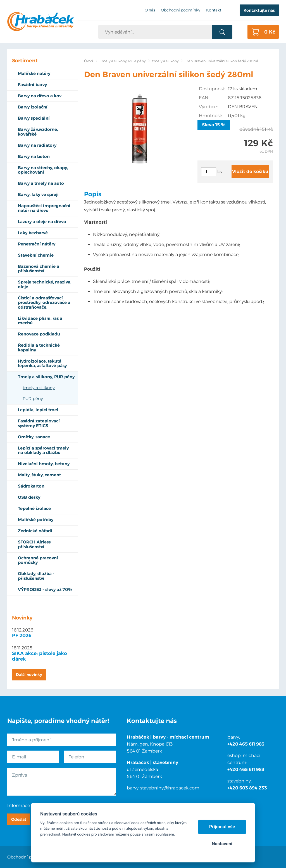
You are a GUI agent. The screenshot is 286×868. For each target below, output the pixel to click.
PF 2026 (22, 635)
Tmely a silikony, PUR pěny (123, 61)
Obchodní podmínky (29, 857)
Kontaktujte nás (259, 10)
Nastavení (222, 844)
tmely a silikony (165, 61)
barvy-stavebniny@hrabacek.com (163, 788)
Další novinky (29, 675)
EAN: (204, 98)
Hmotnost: (210, 116)
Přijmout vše (222, 827)
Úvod (89, 61)
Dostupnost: (212, 89)
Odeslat (19, 819)
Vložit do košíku (250, 172)
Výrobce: (208, 107)
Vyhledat (222, 32)
